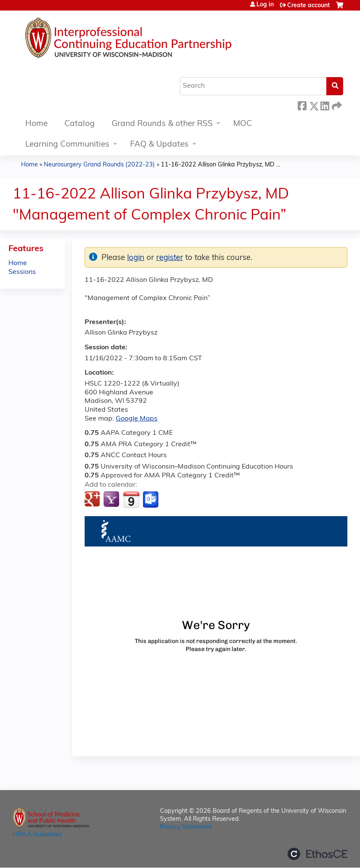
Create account (308, 6)
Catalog (80, 124)
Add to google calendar (93, 500)
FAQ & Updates (159, 145)
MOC (243, 124)
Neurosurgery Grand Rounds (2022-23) (99, 165)
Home (36, 124)
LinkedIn (325, 105)
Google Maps (137, 419)
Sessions (22, 272)
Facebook (302, 105)
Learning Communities (67, 145)
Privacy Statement (186, 827)
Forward (336, 105)
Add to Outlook (151, 500)
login (136, 258)
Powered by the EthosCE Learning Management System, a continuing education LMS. (317, 854)
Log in (265, 5)
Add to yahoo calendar (112, 500)
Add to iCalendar (131, 499)
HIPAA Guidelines (37, 835)
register (170, 258)
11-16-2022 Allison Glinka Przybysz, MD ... (220, 165)
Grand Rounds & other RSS (162, 124)
